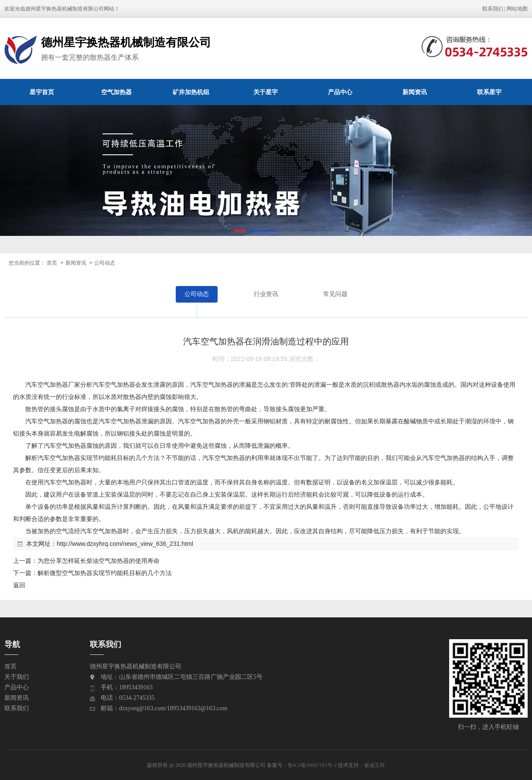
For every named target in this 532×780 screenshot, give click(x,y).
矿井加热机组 (191, 92)
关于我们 (17, 677)
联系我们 (493, 9)
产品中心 (340, 92)
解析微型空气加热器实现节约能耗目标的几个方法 (105, 573)
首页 (52, 263)
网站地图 (517, 9)
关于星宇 (266, 92)
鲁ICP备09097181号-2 (312, 765)
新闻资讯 (415, 92)
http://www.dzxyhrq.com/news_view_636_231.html (125, 544)
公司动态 (105, 263)
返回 (19, 585)
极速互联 (375, 765)
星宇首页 (42, 92)
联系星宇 (489, 92)
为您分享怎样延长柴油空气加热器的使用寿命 (99, 561)
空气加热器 (116, 92)
